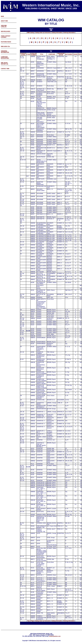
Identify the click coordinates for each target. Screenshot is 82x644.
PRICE (80, 54)
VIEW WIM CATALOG (4, 26)
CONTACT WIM (5, 69)
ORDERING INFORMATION (5, 52)
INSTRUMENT (69, 54)
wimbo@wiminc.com (55, 636)
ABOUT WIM (4, 21)
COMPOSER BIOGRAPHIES (5, 58)
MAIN (2, 16)
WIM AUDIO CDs (5, 46)
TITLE (42, 54)
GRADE (75, 54)
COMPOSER (52, 54)
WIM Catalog (31, 33)
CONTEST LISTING (23, 54)
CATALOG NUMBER (34, 54)
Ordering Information (69, 33)
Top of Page (31, 621)
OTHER (28, 54)
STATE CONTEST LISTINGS (6, 37)
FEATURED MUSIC (6, 42)
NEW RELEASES (6, 31)
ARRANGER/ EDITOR (61, 54)
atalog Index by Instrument (43, 33)
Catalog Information (57, 33)
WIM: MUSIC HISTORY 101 (5, 63)
